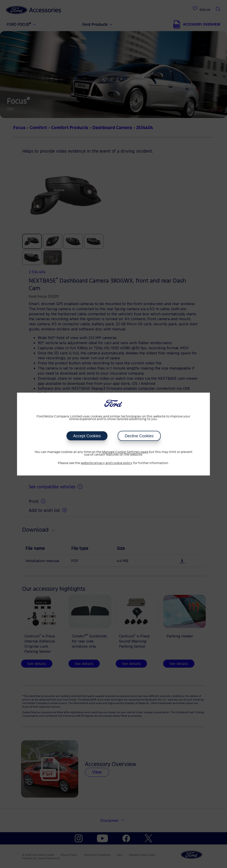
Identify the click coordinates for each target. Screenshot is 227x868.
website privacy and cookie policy (107, 463)
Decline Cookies (139, 436)
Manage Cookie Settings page (125, 452)
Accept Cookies (87, 436)
